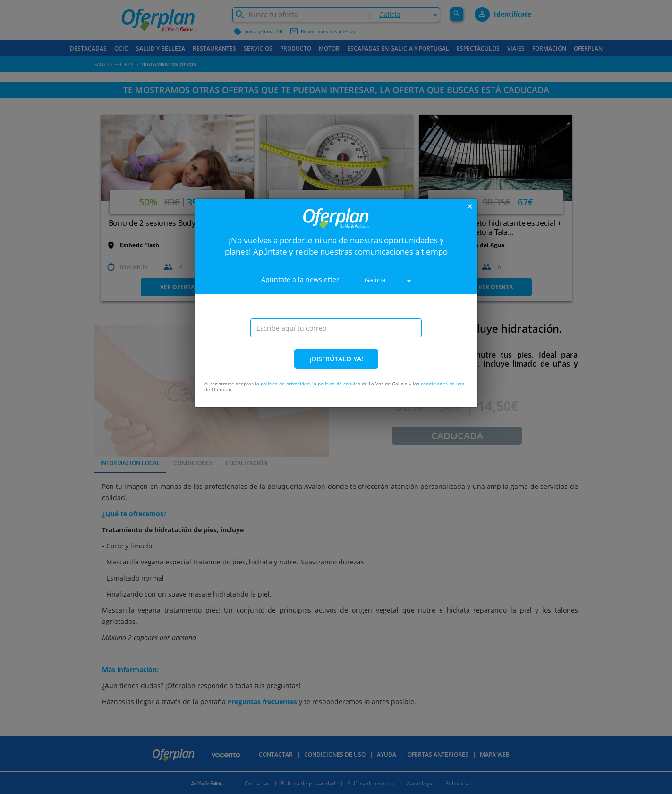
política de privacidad (285, 384)
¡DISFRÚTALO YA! (336, 359)
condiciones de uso (442, 384)
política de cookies (339, 384)
